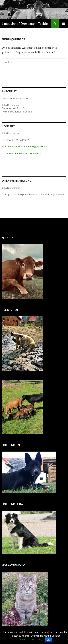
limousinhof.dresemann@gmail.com (27, 146)
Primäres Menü (64, 24)
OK (48, 640)
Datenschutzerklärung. (31, 639)
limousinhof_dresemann (28, 153)
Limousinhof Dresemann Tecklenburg (26, 24)
